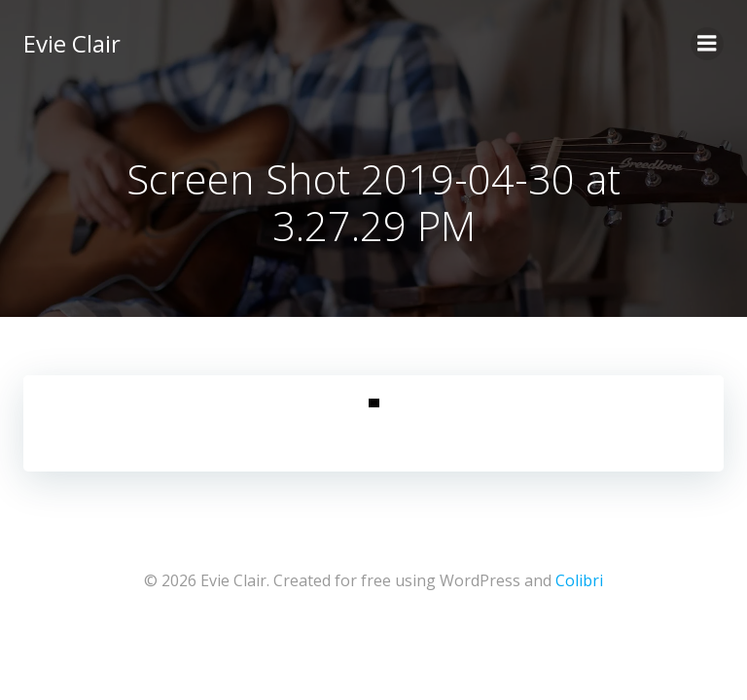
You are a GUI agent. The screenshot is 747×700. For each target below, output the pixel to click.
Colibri (579, 580)
